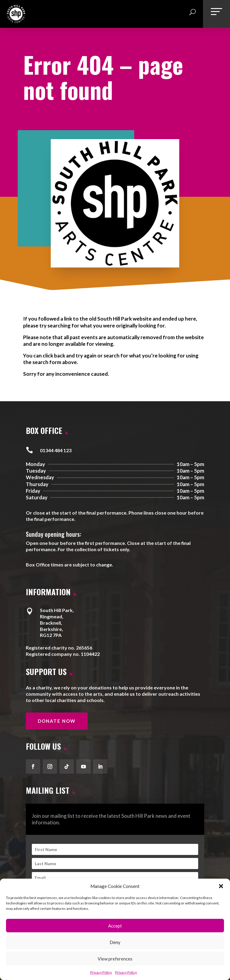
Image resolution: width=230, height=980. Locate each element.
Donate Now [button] (57, 721)
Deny (115, 942)
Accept (115, 926)
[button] (221, 886)
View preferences (115, 959)
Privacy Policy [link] (101, 972)
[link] (16, 21)
